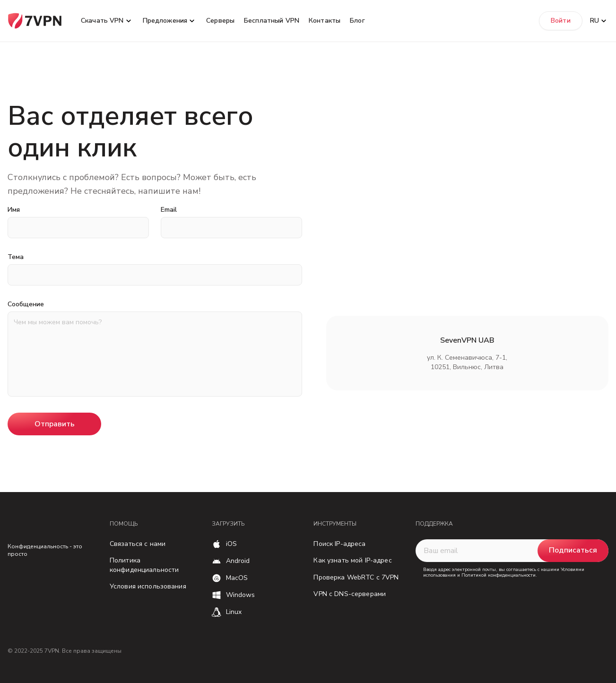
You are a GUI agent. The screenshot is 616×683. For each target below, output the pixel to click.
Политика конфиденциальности (144, 565)
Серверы (220, 21)
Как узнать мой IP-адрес (352, 560)
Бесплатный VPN (272, 21)
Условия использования (148, 586)
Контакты (325, 21)
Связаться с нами (138, 544)
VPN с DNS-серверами (350, 594)
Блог (357, 21)
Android (238, 561)
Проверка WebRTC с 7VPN (356, 577)
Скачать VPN (102, 21)
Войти (561, 21)
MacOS (237, 578)
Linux (234, 612)
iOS (231, 544)
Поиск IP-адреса (339, 544)
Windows (241, 595)
